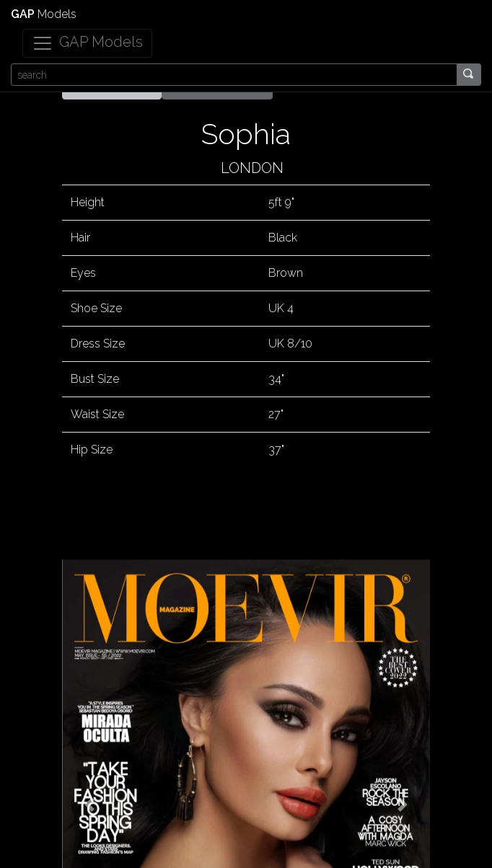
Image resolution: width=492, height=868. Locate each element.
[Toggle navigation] (87, 43)
